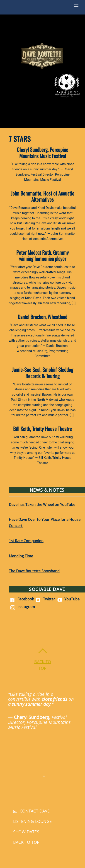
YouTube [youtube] (68, 599)
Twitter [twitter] (45, 599)
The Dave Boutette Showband (34, 571)
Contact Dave (31, 811)
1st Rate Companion (26, 541)
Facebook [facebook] (21, 599)
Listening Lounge (32, 821)
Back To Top (26, 842)
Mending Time (21, 556)
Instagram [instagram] (22, 607)
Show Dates (26, 832)
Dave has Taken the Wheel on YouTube (42, 505)
